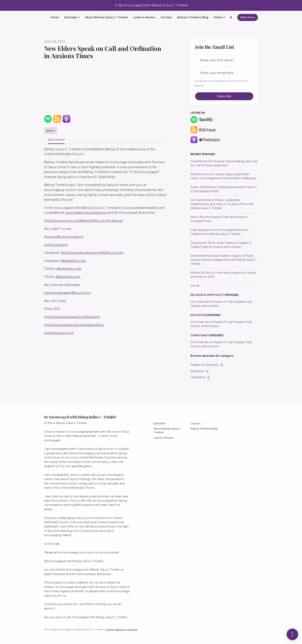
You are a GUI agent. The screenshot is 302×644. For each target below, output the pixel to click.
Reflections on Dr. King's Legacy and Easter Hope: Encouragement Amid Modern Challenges (223, 176)
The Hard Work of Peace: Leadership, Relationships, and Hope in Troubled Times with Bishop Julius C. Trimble (222, 204)
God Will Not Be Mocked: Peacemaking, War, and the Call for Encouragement (224, 163)
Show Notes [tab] (56, 140)
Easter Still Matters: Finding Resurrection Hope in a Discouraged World (224, 189)
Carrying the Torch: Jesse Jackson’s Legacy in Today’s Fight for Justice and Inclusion (221, 245)
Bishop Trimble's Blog (193, 17)
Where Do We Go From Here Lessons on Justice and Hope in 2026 (223, 275)
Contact (166, 17)
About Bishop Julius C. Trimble (106, 17)
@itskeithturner (73, 261)
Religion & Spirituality (208, 295)
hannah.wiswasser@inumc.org (67, 293)
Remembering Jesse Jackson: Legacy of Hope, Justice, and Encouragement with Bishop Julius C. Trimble (224, 260)
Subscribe (224, 96)
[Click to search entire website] (231, 17)
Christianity (200, 335)
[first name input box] (224, 60)
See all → (197, 286)
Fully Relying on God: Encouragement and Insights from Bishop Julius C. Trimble (219, 232)
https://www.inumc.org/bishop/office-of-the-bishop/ (83, 221)
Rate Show (248, 17)
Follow (218, 17)
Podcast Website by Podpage (121, 629)
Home (55, 17)
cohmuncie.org (56, 245)
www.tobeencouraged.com (86, 213)
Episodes (71, 17)
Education (199, 315)
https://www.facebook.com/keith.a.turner (92, 253)
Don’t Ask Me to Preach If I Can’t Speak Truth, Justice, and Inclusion (221, 304)
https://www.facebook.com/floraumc (72, 317)
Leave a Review (144, 17)
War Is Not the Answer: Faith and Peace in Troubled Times (219, 219)
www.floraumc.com (59, 333)
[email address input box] (224, 73)
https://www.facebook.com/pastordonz (74, 325)
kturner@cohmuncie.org (64, 237)
